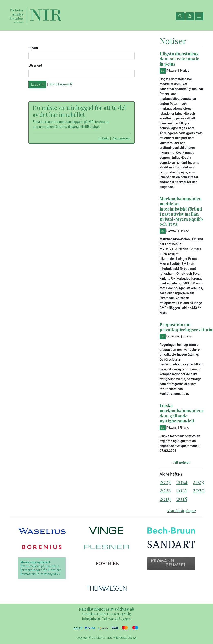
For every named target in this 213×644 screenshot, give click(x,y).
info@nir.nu (91, 619)
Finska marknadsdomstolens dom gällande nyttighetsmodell (182, 413)
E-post (33, 48)
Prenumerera (121, 138)
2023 (198, 482)
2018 (182, 499)
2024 (182, 482)
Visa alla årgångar (182, 511)
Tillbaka (104, 138)
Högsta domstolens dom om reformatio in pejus (179, 59)
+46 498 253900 (120, 619)
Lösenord (35, 65)
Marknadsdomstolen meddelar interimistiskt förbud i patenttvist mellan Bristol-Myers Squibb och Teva (181, 211)
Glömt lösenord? (60, 84)
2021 (182, 490)
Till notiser (181, 462)
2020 (199, 490)
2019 (165, 499)
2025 (165, 482)
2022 (165, 490)
